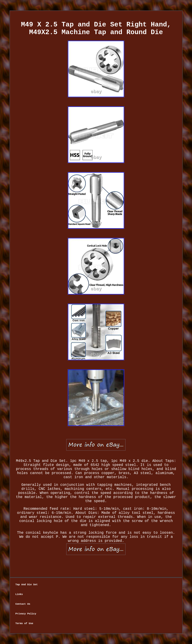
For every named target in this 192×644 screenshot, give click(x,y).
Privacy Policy (26, 614)
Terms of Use (24, 623)
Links (19, 594)
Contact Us (23, 604)
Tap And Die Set (26, 585)
